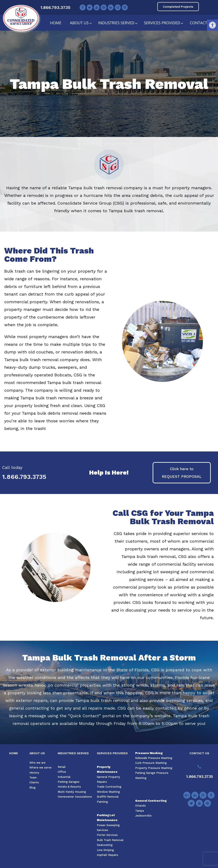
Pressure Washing (149, 753)
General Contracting (151, 801)
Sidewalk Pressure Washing (154, 758)
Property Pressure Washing (154, 768)
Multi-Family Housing (72, 792)
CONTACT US (199, 753)
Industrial (64, 777)
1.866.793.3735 (55, 7)
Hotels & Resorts (69, 787)
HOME (14, 753)
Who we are (37, 763)
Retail (62, 767)
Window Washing (108, 792)
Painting (102, 802)
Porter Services (107, 835)
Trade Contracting (109, 787)
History (34, 773)
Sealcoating (105, 845)
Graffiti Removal (108, 797)
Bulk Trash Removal (110, 840)
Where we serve (40, 768)
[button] (212, 25)
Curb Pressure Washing (151, 763)
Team (33, 778)
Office (62, 772)
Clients (34, 782)
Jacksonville (143, 816)
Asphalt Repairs (108, 855)
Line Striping (105, 850)
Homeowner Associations (75, 797)
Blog (32, 788)
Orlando (141, 806)
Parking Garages (69, 782)
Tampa (140, 811)
